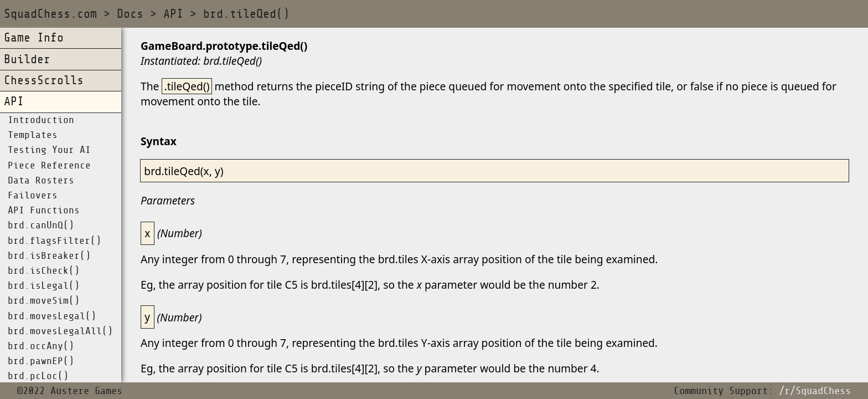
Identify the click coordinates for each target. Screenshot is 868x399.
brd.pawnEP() (41, 361)
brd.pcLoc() (38, 376)
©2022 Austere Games (70, 391)
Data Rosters (41, 181)
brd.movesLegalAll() (60, 331)
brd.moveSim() (44, 301)
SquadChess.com (50, 14)
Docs (130, 14)
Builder (27, 60)
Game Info (34, 38)
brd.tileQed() (246, 14)
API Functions (44, 211)
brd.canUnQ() (41, 226)
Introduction (41, 120)
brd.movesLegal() (52, 316)
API (173, 14)
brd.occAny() (41, 346)
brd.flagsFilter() (55, 241)
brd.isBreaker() (49, 256)
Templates (33, 135)
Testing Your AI (49, 150)
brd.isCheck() (44, 271)
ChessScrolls (44, 81)
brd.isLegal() (44, 286)
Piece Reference (49, 166)
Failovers (33, 196)
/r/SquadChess (815, 391)
